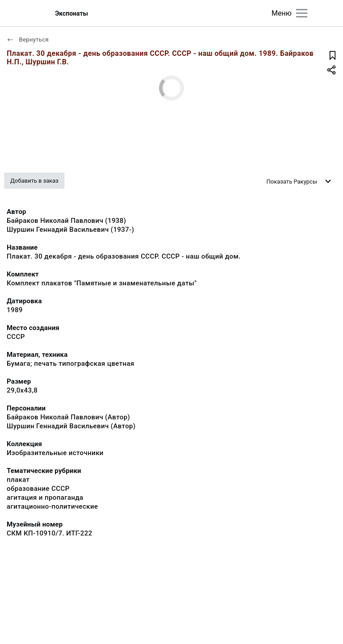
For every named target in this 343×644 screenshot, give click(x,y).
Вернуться (28, 40)
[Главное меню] (302, 13)
